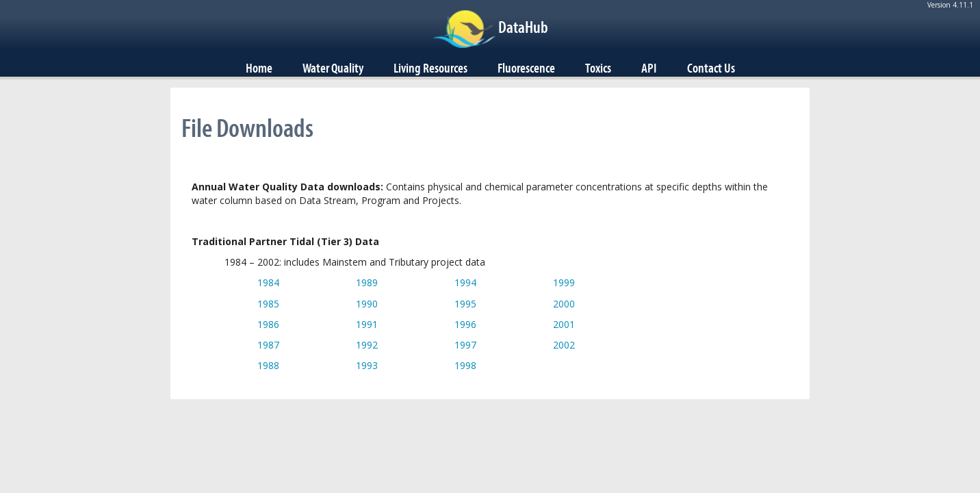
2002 (564, 345)
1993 (367, 365)
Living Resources (430, 68)
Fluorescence (526, 68)
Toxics (598, 68)
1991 (367, 324)
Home (259, 68)
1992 (367, 345)
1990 (367, 304)
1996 (465, 324)
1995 (465, 304)
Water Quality (333, 68)
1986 (268, 324)
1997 (465, 345)
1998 (465, 365)
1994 (465, 282)
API (649, 68)
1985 (268, 304)
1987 (268, 345)
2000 (564, 304)
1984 (268, 282)
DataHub (523, 27)
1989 (367, 282)
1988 (268, 365)
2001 (564, 324)
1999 (564, 282)
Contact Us (711, 68)
